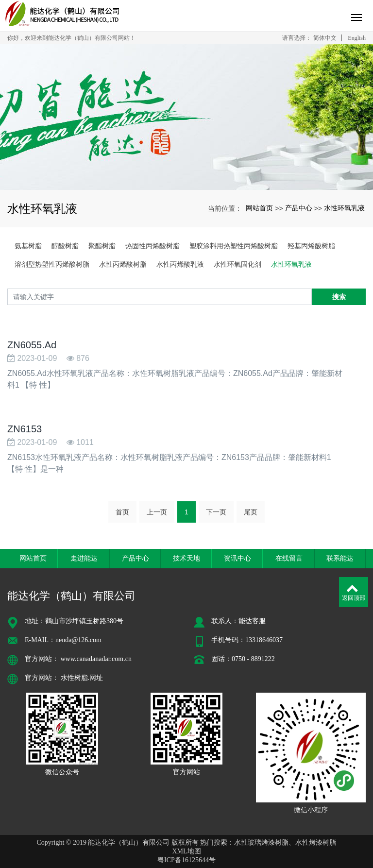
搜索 (339, 297)
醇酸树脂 (65, 246)
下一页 (216, 512)
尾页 (251, 512)
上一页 (157, 512)
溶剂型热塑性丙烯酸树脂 (52, 264)
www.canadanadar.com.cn (96, 659)
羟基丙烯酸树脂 (311, 246)
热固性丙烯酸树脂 (153, 246)
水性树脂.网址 (82, 678)
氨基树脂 (28, 246)
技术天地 (186, 558)
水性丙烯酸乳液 (180, 264)
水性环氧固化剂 (237, 264)
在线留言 (289, 558)
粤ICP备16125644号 (186, 860)
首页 (122, 512)
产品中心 (299, 208)
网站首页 (259, 208)
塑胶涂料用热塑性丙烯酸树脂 (234, 246)
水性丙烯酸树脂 (123, 264)
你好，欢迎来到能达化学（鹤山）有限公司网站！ (71, 38)
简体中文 (325, 38)
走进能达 (84, 558)
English (357, 38)
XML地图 (186, 851)
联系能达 (340, 558)
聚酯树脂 (102, 246)
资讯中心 (237, 558)
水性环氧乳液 (344, 208)
